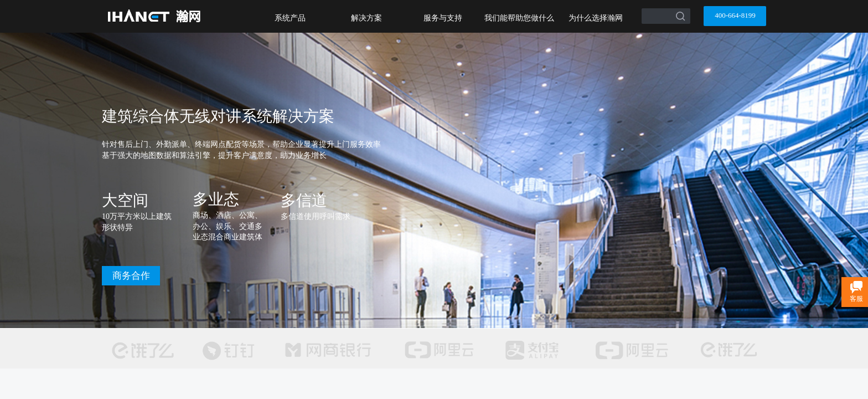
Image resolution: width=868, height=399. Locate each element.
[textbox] (652, 12)
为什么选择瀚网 (596, 18)
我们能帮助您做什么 (519, 18)
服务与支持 (443, 18)
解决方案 (366, 18)
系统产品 (290, 18)
